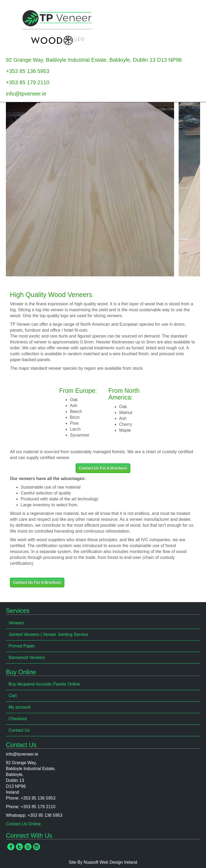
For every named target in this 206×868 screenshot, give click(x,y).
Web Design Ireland (118, 862)
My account (20, 707)
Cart (13, 696)
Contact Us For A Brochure (103, 468)
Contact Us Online (23, 824)
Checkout (18, 719)
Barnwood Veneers (27, 658)
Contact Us (19, 730)
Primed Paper (22, 646)
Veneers (16, 623)
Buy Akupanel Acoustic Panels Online (44, 684)
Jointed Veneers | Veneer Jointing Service (48, 634)
